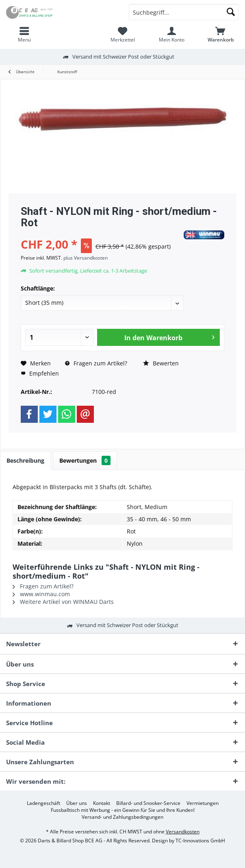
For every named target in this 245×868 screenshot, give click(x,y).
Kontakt (102, 803)
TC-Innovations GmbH (200, 841)
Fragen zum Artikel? (96, 363)
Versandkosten (183, 832)
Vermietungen (203, 803)
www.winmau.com (41, 594)
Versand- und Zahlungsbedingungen (122, 817)
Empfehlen (40, 373)
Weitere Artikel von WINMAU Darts (63, 602)
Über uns (77, 803)
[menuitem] (25, 35)
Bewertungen (85, 460)
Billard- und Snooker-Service (148, 803)
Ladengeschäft (43, 803)
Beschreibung (25, 460)
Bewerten (161, 363)
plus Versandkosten (86, 258)
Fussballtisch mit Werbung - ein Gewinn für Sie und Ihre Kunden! (123, 810)
